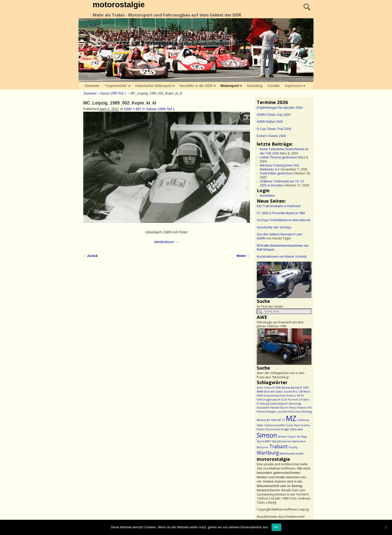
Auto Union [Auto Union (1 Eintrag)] (264, 388)
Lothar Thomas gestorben (278, 157)
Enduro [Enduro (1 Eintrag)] (291, 396)
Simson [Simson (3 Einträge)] (267, 435)
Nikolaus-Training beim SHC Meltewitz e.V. (280, 167)
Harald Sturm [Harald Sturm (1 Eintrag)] (279, 408)
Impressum (296, 86)
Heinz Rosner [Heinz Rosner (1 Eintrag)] (298, 408)
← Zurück (90, 256)
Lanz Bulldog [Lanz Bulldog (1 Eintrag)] (303, 412)
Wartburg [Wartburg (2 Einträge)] (268, 453)
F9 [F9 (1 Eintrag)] (302, 396)
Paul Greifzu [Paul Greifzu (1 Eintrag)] (302, 425)
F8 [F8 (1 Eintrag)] (298, 396)
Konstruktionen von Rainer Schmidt (282, 257)
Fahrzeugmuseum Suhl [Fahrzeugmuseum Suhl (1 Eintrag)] (272, 400)
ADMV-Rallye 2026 (270, 122)
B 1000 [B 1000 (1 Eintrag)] (277, 388)
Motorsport (232, 86)
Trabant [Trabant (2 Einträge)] (278, 447)
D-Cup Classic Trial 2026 (274, 129)
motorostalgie (118, 4)
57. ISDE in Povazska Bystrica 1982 (281, 213)
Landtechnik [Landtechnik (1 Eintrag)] (286, 412)
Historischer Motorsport (156, 86)
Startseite (92, 86)
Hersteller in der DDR (198, 86)
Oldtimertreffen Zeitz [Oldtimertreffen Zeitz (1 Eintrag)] (279, 425)
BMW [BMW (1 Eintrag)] (260, 392)
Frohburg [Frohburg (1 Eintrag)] (263, 404)
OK (276, 527)
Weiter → (243, 256)
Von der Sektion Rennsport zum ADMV (279, 236)
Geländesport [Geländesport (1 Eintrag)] (279, 404)
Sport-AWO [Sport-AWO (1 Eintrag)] (264, 441)
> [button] (305, 279)
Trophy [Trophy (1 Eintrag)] (293, 447)
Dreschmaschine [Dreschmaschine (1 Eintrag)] (275, 396)
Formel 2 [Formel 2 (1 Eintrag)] (294, 400)
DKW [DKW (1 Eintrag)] (260, 396)
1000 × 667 (132, 109)
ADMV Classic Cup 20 (272, 115)
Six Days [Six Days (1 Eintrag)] (302, 437)
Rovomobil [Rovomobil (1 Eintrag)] (273, 429)
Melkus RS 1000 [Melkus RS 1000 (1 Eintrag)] (267, 420)
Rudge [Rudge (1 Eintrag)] (285, 429)
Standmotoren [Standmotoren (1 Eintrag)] (282, 441)
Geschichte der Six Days (274, 227)
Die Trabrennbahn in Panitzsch (279, 206)
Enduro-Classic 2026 (271, 136)
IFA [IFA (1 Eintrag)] (309, 408)
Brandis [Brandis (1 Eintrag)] (269, 392)
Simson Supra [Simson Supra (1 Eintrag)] (287, 437)
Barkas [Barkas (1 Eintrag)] (286, 388)
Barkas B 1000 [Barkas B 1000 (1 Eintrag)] (300, 388)
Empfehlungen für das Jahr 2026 (280, 108)
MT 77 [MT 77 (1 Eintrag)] (281, 420)
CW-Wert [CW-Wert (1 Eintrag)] (304, 392)
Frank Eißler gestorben (276, 173)
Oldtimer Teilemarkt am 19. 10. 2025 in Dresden (282, 183)
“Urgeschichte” (119, 86)
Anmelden (267, 196)
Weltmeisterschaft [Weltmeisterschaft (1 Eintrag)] (291, 454)
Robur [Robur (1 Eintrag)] (261, 429)
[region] (284, 280)
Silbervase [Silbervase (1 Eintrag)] (296, 429)
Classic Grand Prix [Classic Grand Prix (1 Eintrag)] (286, 392)
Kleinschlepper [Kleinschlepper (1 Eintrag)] (267, 412)
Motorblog (254, 86)
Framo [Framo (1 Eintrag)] (305, 400)
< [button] (263, 279)
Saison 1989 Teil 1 (113, 93)
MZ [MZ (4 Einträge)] (291, 418)
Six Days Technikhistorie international (283, 220)
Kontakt (274, 86)
